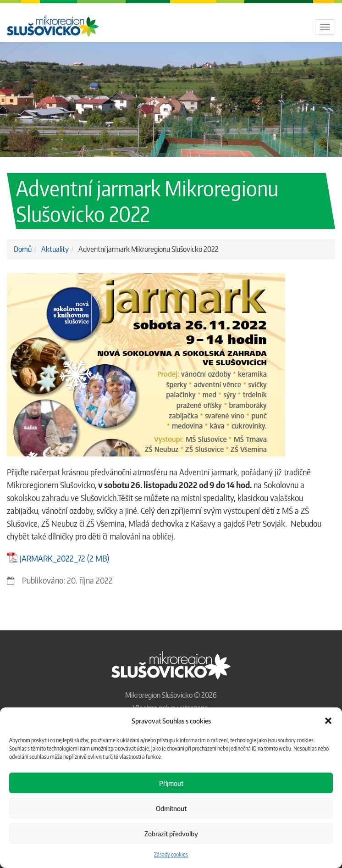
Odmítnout (171, 808)
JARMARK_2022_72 (52, 558)
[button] (328, 721)
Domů (23, 249)
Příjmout (171, 783)
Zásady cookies (171, 854)
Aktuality (55, 249)
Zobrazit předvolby (171, 834)
